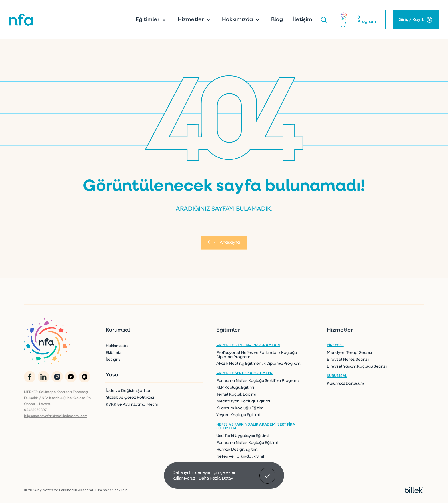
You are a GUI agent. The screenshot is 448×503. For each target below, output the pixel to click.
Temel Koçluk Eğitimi (236, 395)
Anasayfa (224, 243)
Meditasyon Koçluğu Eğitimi (243, 401)
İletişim (303, 20)
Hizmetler (195, 20)
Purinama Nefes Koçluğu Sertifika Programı (258, 381)
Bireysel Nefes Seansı (348, 360)
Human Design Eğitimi (237, 450)
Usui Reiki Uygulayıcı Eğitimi (242, 436)
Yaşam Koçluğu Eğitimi (238, 415)
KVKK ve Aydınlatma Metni (132, 405)
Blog (277, 20)
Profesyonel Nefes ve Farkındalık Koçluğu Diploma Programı (257, 355)
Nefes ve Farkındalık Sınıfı (241, 457)
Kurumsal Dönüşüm (345, 384)
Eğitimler (152, 20)
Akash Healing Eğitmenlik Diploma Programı (259, 364)
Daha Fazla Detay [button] (216, 478)
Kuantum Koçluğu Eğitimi (240, 408)
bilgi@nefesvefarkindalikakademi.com (56, 416)
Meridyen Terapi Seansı (349, 353)
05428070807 (35, 410)
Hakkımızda (241, 20)
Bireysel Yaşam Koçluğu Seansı (357, 367)
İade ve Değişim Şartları (129, 391)
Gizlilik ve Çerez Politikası (130, 398)
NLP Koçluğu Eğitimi (235, 388)
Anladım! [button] (268, 471)
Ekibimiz (113, 353)
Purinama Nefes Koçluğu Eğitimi (247, 443)
